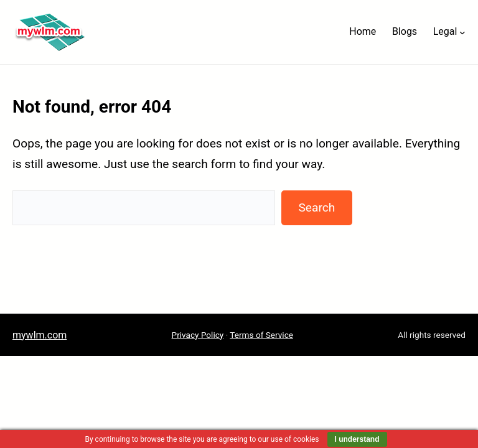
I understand (357, 439)
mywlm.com (40, 335)
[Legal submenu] (462, 32)
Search (316, 208)
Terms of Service (261, 335)
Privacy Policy (198, 335)
